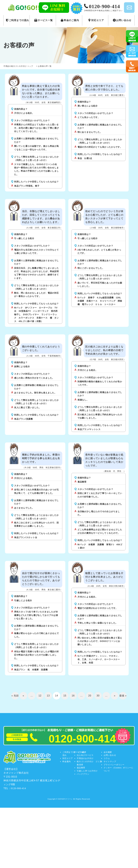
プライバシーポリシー (114, 765)
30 (98, 696)
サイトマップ (110, 761)
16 (73, 696)
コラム (107, 758)
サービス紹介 (80, 752)
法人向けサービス (85, 755)
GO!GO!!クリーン (65, 799)
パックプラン (83, 774)
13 (48, 696)
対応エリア (68, 758)
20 (90, 696)
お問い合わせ (110, 755)
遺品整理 (81, 768)
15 (65, 696)
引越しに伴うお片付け (87, 771)
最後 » (123, 696)
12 (40, 696)
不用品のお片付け (85, 758)
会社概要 (108, 752)
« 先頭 (15, 696)
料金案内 (67, 761)
